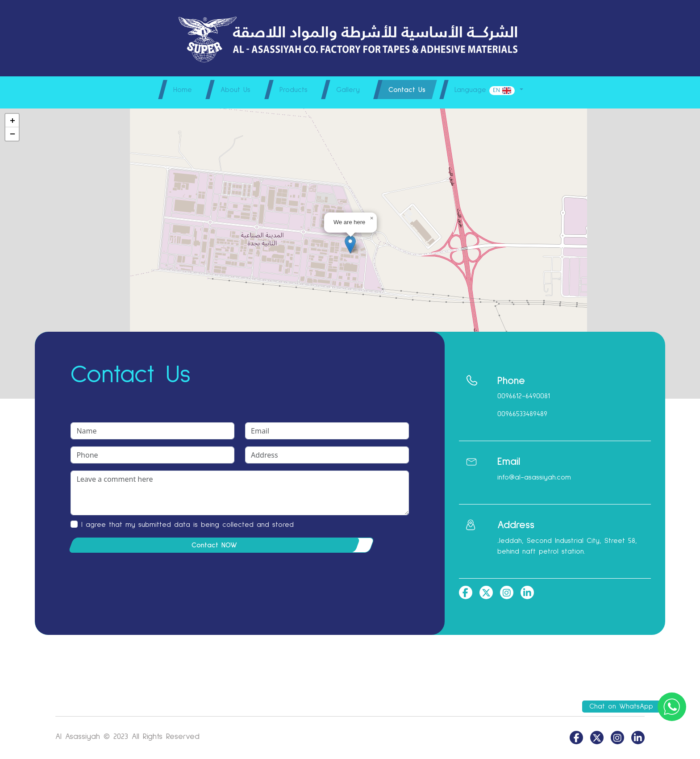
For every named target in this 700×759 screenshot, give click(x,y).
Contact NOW (214, 540)
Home (172, 90)
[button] (350, 239)
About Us (229, 90)
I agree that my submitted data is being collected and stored (187, 519)
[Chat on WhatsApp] (672, 706)
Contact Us (410, 90)
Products (290, 90)
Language (493, 91)
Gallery (348, 90)
